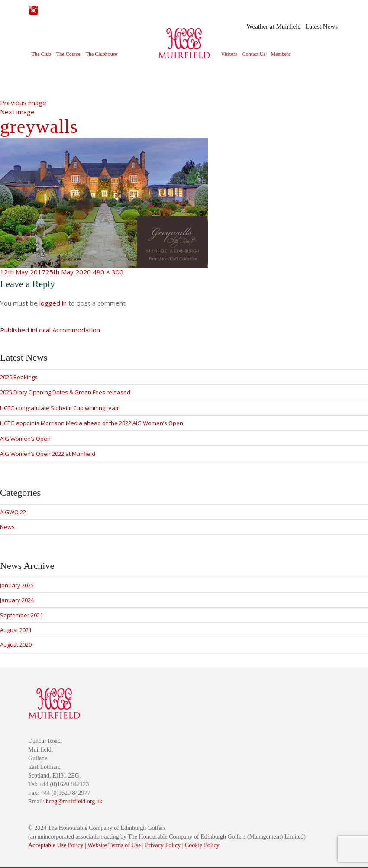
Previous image (23, 103)
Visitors (229, 54)
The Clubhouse (102, 54)
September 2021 (21, 615)
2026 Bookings (19, 377)
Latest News (321, 26)
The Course (68, 54)
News (7, 527)
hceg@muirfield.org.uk (74, 802)
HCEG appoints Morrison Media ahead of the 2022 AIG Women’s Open (92, 423)
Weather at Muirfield (274, 26)
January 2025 (17, 585)
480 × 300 (108, 272)
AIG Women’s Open (25, 439)
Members (280, 54)
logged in (53, 303)
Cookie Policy (202, 845)
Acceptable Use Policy (56, 845)
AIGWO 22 (13, 512)
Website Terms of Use (114, 845)
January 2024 (17, 600)
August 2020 (16, 645)
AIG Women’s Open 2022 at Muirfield (48, 454)
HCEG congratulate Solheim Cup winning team (60, 408)
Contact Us (254, 54)
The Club (41, 54)
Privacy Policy (163, 845)
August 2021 (16, 630)
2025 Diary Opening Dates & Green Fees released (65, 392)
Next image (17, 112)
